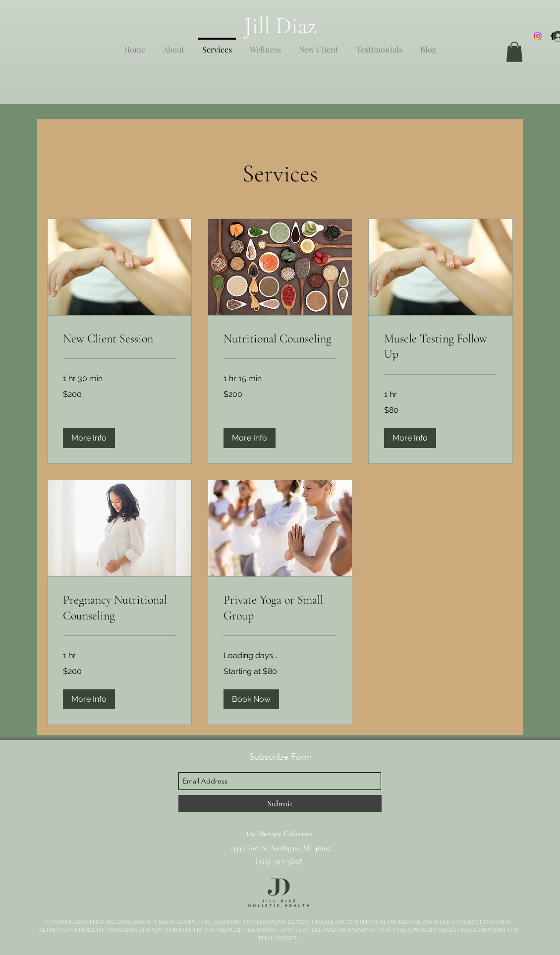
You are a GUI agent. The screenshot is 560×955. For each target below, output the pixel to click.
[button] (514, 52)
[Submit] (280, 804)
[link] (119, 339)
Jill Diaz (280, 26)
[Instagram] (538, 36)
